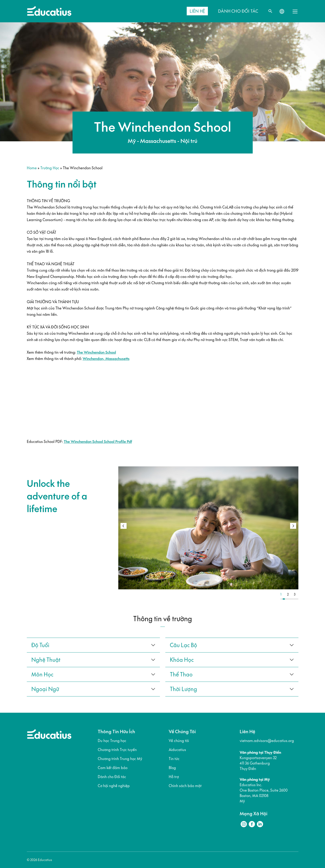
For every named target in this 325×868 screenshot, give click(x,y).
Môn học (42, 674)
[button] (293, 526)
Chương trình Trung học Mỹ (120, 759)
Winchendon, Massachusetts (106, 359)
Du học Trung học (112, 741)
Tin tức (174, 759)
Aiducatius (177, 750)
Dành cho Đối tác (112, 777)
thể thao (181, 674)
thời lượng (183, 689)
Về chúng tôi (179, 741)
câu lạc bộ (183, 645)
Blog (172, 768)
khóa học (182, 660)
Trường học (50, 168)
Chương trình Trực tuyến (117, 750)
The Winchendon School (96, 352)
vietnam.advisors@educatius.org (267, 741)
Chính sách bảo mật (185, 786)
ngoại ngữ (45, 689)
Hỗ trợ (174, 777)
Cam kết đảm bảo (113, 768)
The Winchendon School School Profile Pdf (98, 442)
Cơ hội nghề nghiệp (114, 786)
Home (32, 168)
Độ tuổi (40, 645)
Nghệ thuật (46, 660)
